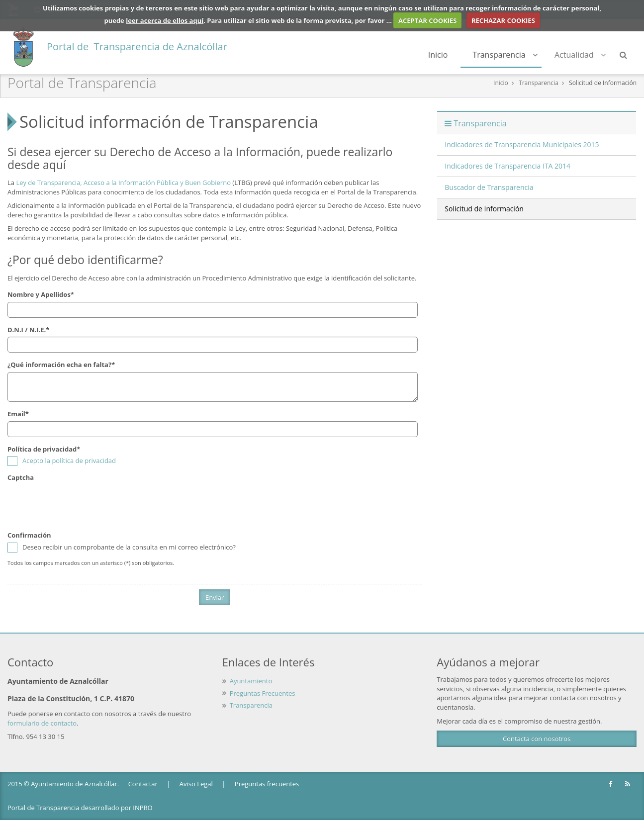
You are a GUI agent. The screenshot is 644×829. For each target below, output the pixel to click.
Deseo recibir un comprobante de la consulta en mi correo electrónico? (122, 547)
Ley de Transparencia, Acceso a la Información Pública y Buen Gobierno (123, 183)
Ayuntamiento (251, 681)
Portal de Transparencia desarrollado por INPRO (80, 808)
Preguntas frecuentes (267, 784)
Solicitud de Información (603, 83)
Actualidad (580, 55)
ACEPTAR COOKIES (428, 20)
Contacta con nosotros (537, 738)
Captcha (21, 477)
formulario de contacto (42, 723)
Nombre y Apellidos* (41, 294)
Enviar (215, 597)
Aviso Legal (196, 784)
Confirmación (29, 535)
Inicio (438, 55)
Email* (18, 414)
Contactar (143, 784)
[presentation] (83, 504)
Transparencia (505, 55)
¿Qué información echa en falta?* (61, 365)
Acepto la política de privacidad (69, 461)
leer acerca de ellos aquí (165, 20)
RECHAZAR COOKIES (503, 20)
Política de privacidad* (44, 449)
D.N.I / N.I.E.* (28, 330)
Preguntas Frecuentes (263, 693)
